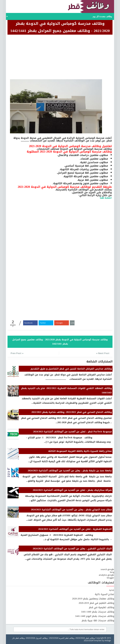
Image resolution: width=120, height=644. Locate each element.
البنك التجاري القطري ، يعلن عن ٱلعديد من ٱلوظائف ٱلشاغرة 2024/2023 (72, 549)
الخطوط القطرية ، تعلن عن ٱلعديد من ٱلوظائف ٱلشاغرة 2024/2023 (75, 529)
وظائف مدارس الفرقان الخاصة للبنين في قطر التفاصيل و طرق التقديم (71, 369)
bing (112, 572)
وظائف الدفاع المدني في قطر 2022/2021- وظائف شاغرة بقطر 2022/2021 (71, 412)
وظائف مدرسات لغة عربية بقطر (98, 620)
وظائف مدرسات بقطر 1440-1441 (98, 612)
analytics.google (106, 575)
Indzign (108, 640)
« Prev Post (17, 353)
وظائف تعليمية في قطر (101, 607)
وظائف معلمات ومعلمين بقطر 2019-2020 (93, 599)
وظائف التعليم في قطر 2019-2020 (96, 603)
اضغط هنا (106, 198)
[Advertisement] (60, 57)
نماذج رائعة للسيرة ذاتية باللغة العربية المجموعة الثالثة (80, 451)
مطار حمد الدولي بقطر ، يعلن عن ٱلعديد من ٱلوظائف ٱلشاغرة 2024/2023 (71, 510)
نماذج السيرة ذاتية (104, 594)
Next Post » (103, 353)
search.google (107, 569)
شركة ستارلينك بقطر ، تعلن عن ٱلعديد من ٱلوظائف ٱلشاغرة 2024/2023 (72, 490)
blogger (110, 578)
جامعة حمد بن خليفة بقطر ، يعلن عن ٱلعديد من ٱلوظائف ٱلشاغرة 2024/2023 (70, 471)
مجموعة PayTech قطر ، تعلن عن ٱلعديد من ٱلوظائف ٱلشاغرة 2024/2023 (72, 432)
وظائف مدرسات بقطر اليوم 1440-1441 (95, 616)
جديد (111, 590)
